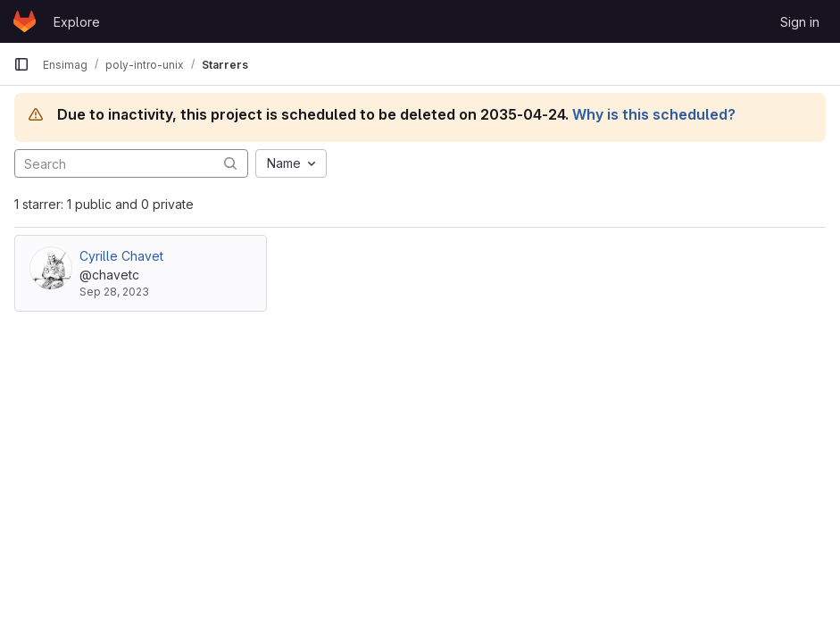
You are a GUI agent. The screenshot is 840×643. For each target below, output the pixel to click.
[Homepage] (25, 21)
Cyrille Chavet (121, 256)
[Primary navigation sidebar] (21, 64)
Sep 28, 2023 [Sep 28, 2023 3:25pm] (114, 292)
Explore (77, 22)
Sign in (800, 22)
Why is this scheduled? (654, 114)
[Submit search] (230, 163)
